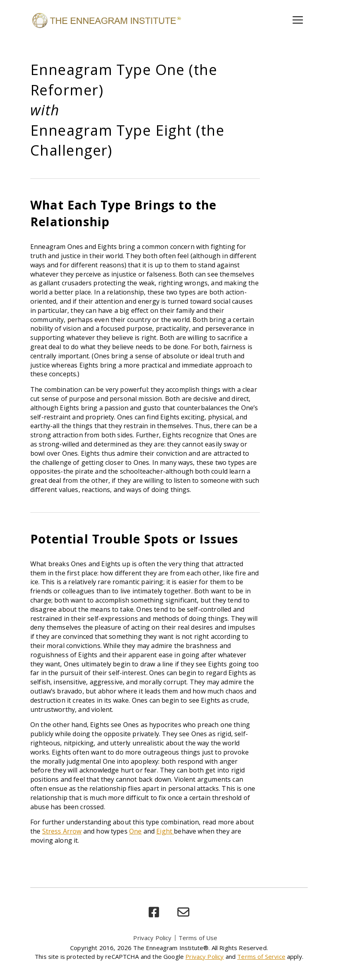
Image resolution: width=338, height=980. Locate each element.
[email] (183, 912)
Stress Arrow (62, 831)
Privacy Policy (152, 938)
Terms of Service (261, 956)
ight (167, 831)
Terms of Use (198, 938)
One (135, 831)
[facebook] (154, 912)
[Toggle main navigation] (298, 20)
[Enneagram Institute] (106, 20)
